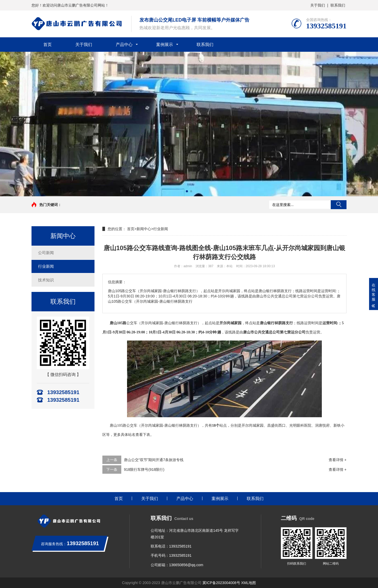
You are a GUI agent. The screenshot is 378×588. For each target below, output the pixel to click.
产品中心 (124, 45)
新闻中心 (144, 229)
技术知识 (46, 280)
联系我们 (338, 5)
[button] (187, 191)
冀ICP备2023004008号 (221, 583)
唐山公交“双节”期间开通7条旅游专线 (154, 460)
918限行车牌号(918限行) (144, 470)
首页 (48, 45)
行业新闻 (46, 266)
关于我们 (318, 5)
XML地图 (249, 583)
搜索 (339, 205)
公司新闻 (46, 253)
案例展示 (165, 45)
